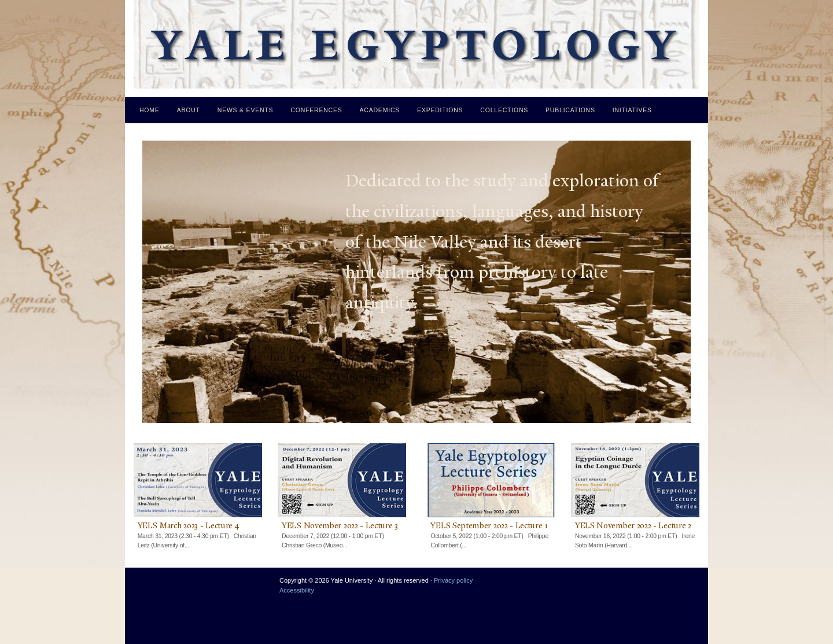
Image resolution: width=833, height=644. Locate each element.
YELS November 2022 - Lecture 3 (340, 526)
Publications (570, 110)
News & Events (246, 110)
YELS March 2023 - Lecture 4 (188, 526)
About (189, 110)
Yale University (152, 585)
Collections (504, 110)
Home (150, 110)
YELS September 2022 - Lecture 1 (489, 526)
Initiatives (632, 110)
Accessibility (297, 590)
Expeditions (440, 110)
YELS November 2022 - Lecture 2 (633, 526)
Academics (380, 110)
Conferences (316, 110)
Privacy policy (453, 580)
